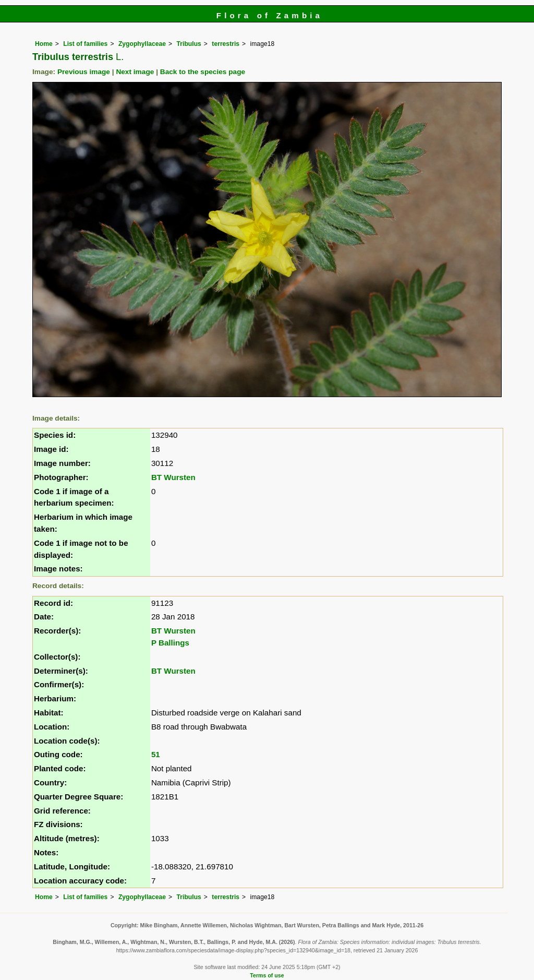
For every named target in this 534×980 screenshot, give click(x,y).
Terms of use (267, 975)
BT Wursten (173, 477)
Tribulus (189, 44)
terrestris (226, 44)
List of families (85, 44)
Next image (135, 72)
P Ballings (170, 643)
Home (44, 44)
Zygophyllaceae (142, 44)
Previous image (84, 72)
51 (156, 754)
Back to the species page (203, 72)
